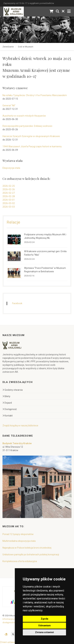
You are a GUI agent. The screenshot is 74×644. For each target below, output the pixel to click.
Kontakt (8, 416)
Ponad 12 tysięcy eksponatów (18, 534)
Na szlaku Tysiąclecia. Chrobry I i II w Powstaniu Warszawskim (35, 95)
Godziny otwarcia (13, 390)
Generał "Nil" (9, 106)
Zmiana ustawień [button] (44, 632)
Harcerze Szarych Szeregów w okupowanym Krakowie (31, 136)
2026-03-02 (9, 203)
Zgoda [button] (44, 619)
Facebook (17, 303)
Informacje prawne (11, 619)
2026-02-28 (9, 196)
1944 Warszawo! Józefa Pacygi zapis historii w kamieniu (32, 146)
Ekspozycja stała (11, 168)
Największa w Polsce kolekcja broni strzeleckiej (27, 548)
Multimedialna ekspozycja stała (19, 541)
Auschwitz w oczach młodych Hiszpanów (24, 116)
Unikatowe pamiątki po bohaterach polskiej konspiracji (31, 555)
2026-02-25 (9, 186)
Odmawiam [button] (44, 626)
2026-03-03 (9, 207)
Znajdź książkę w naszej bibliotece (20, 426)
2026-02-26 (9, 189)
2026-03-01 (9, 200)
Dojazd (7, 403)
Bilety (6, 396)
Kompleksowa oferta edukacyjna (20, 561)
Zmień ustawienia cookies (14, 642)
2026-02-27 (9, 193)
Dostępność (10, 409)
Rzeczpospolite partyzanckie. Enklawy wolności (27, 126)
